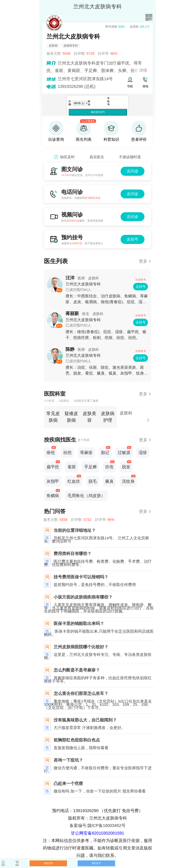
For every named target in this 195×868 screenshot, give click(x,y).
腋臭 (109, 481)
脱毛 (93, 481)
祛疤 (67, 453)
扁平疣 (53, 465)
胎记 (106, 451)
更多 (143, 261)
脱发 (127, 465)
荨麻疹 (86, 453)
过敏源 (124, 451)
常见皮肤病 (53, 417)
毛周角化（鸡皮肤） (86, 496)
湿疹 (143, 453)
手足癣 (91, 467)
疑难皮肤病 (71, 417)
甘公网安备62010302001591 (97, 833)
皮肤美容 (89, 417)
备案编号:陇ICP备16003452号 (97, 826)
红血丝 (74, 480)
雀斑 (72, 467)
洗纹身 (129, 480)
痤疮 (51, 451)
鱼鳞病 (53, 494)
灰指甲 (53, 481)
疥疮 (110, 465)
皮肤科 (126, 413)
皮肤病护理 (108, 417)
